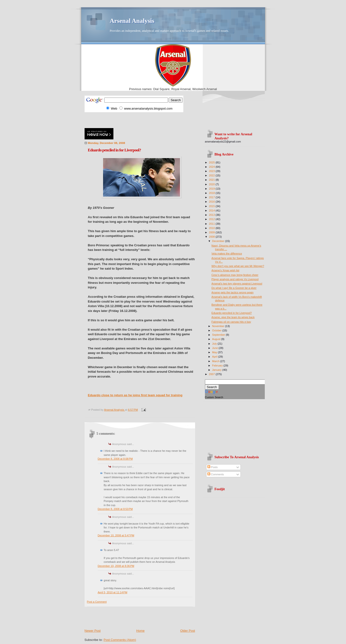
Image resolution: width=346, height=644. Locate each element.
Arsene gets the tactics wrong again (232, 292)
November (219, 326)
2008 (212, 237)
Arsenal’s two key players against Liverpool (237, 284)
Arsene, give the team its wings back (233, 317)
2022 (212, 175)
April (215, 357)
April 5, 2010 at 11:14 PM (113, 592)
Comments (216, 474)
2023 (212, 171)
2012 (212, 219)
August (217, 339)
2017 (212, 197)
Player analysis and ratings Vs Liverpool (235, 279)
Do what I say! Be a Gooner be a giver (234, 288)
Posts (213, 467)
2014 (212, 211)
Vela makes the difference (227, 254)
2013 (212, 215)
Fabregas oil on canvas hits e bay (231, 322)
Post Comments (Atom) (120, 640)
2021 (212, 180)
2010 (212, 228)
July (215, 344)
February (218, 365)
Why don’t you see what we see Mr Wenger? (238, 266)
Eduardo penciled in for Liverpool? (232, 313)
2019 (212, 189)
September (219, 335)
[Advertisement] (141, 119)
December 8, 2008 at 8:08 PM (115, 459)
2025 (212, 162)
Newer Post (93, 631)
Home (140, 631)
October (217, 330)
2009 (212, 232)
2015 (212, 206)
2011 (212, 224)
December (219, 241)
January (217, 370)
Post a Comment (97, 602)
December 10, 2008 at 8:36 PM (116, 566)
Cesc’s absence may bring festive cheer (235, 275)
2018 (212, 193)
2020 (212, 184)
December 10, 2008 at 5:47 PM (116, 535)
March (216, 361)
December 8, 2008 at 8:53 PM (115, 509)
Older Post (188, 631)
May (215, 352)
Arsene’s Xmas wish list (225, 270)
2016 (212, 202)
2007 (212, 374)
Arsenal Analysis (132, 21)
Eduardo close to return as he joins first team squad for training (135, 395)
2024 (212, 167)
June (215, 348)
